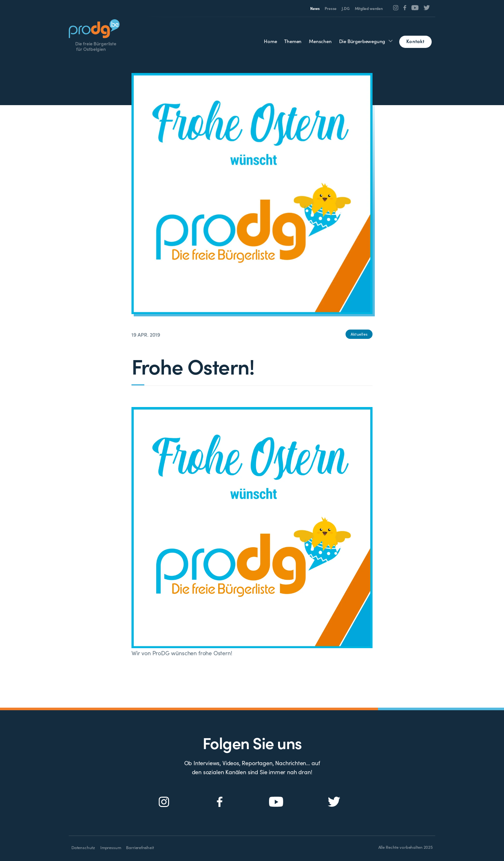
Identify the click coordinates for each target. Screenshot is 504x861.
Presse (331, 8)
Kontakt (415, 41)
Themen (293, 41)
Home (270, 41)
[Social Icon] (396, 8)
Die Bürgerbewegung (362, 41)
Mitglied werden (369, 8)
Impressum (111, 847)
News (315, 8)
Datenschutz (83, 847)
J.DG (346, 8)
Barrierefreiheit (140, 847)
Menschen (320, 41)
